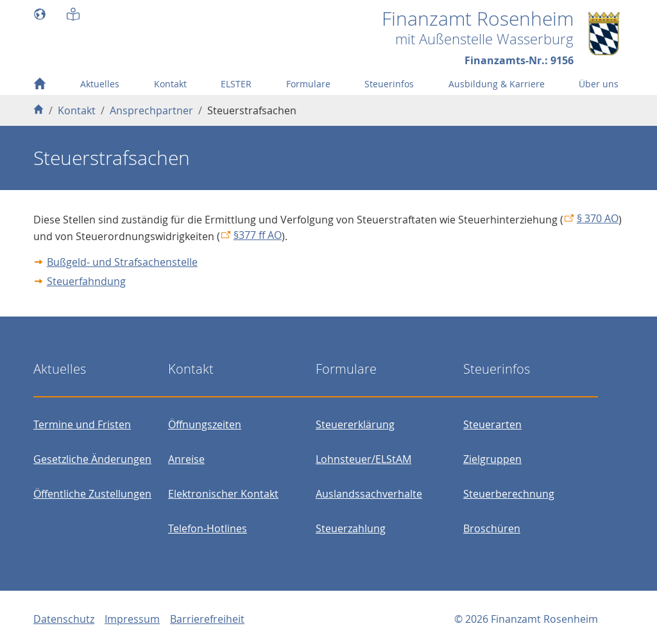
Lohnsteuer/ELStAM (363, 459)
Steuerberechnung (509, 494)
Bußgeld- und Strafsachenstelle (122, 262)
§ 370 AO (598, 218)
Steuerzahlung (351, 528)
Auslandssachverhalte (369, 494)
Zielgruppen (492, 459)
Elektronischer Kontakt (223, 494)
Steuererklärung (355, 424)
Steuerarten (492, 424)
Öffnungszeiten (205, 424)
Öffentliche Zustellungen (92, 494)
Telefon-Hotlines (208, 528)
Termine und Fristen (82, 424)
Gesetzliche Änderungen (92, 459)
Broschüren (492, 528)
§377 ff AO (258, 235)
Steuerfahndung (86, 281)
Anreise (186, 459)
